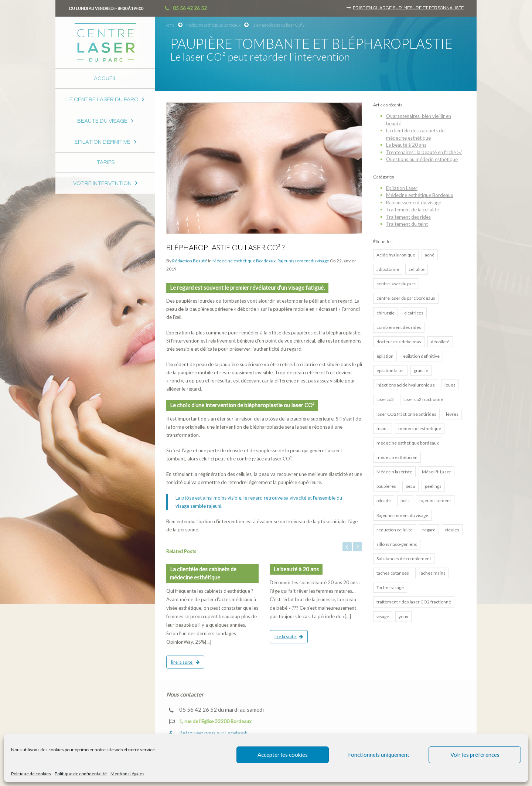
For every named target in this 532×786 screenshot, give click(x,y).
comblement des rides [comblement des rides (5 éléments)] (399, 327)
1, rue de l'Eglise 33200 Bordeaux (210, 722)
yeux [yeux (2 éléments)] (403, 617)
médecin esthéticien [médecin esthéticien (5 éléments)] (397, 457)
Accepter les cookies (283, 755)
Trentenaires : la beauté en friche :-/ (424, 152)
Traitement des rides (408, 217)
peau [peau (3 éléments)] (410, 486)
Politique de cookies (31, 774)
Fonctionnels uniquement (379, 755)
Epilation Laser (402, 188)
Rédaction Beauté (190, 261)
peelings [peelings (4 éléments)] (433, 486)
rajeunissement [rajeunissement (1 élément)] (435, 501)
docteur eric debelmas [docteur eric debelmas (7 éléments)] (399, 342)
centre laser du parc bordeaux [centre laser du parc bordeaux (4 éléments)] (406, 298)
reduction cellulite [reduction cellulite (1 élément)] (395, 530)
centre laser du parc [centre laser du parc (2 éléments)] (396, 284)
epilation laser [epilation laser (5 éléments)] (390, 370)
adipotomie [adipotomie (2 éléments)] (388, 269)
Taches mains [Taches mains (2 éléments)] (432, 573)
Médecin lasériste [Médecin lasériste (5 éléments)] (394, 472)
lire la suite (185, 662)
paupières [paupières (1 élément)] (386, 486)
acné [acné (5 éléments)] (430, 255)
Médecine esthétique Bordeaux (213, 25)
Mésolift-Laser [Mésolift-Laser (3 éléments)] (436, 472)
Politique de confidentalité (81, 774)
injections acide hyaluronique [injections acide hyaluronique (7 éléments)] (406, 385)
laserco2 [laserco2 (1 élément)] (385, 399)
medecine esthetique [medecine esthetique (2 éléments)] (420, 428)
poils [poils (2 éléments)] (405, 501)
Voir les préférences (475, 755)
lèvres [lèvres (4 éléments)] (452, 414)
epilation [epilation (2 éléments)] (385, 356)
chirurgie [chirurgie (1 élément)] (386, 313)
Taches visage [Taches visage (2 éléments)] (390, 587)
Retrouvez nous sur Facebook (208, 733)
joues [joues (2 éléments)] (450, 385)
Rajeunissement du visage (303, 261)
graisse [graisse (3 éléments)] (421, 370)
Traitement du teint (407, 224)
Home (169, 25)
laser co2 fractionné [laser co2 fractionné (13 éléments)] (423, 399)
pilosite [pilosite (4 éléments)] (384, 501)
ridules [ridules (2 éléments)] (452, 530)
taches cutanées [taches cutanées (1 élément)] (393, 573)
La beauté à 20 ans (406, 145)
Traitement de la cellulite (412, 210)
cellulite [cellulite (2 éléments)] (417, 269)
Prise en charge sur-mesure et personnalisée (408, 8)
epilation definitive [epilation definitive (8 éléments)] (421, 356)
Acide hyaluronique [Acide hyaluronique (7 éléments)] (396, 255)
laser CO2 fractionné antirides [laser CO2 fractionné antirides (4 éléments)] (406, 414)
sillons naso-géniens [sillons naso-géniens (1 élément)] (397, 544)
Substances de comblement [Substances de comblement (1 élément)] (404, 559)
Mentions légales (127, 774)
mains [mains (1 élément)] (383, 428)
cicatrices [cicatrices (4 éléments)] (414, 313)
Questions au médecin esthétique (422, 159)
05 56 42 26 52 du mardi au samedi (216, 710)
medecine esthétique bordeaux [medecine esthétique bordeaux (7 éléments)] (408, 443)
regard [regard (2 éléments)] (429, 530)
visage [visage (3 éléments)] (383, 617)
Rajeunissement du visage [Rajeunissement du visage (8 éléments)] (402, 515)
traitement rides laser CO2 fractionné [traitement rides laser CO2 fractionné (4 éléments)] (414, 602)
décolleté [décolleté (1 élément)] (440, 342)
